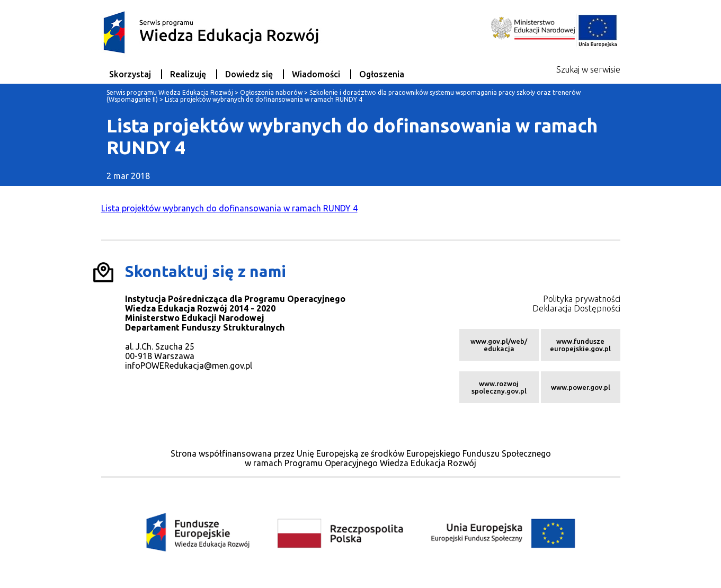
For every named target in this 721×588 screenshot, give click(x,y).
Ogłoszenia (382, 74)
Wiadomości (316, 74)
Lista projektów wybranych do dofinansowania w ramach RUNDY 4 (229, 208)
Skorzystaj (130, 74)
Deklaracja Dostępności (576, 308)
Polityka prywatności (582, 299)
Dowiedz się (249, 74)
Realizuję (188, 74)
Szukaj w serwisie (588, 69)
